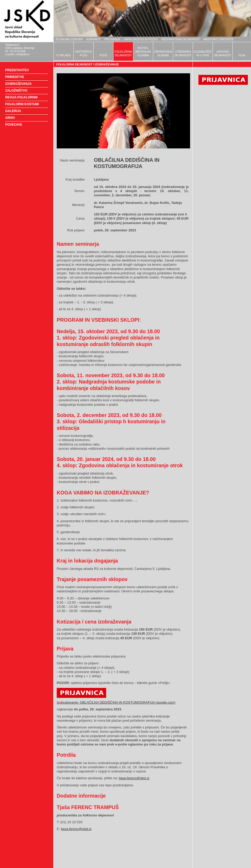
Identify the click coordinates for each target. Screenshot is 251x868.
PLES (103, 55)
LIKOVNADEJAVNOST (223, 53)
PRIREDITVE (15, 77)
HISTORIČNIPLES (84, 53)
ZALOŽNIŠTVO (16, 91)
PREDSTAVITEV (17, 70)
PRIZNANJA (112, 39)
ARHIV (10, 118)
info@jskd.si (22, 54)
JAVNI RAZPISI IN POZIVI (141, 39)
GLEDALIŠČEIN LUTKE (203, 53)
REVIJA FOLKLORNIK (22, 97)
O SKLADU (64, 55)
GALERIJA (13, 111)
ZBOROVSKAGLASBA (163, 53)
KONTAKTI (94, 39)
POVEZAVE (14, 125)
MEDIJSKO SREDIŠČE (219, 39)
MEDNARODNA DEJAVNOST (181, 39)
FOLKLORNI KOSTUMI (22, 104)
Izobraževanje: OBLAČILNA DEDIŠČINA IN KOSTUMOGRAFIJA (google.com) (116, 702)
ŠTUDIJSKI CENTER (69, 39)
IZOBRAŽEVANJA (18, 84)
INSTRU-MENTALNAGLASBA (143, 52)
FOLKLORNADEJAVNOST (123, 53)
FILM (242, 55)
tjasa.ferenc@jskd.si (134, 778)
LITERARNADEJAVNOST (183, 53)
